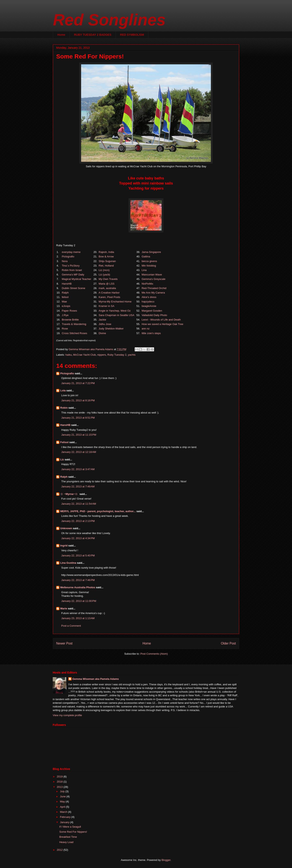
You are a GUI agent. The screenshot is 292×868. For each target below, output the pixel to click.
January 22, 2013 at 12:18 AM (79, 452)
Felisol (65, 442)
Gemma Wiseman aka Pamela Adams (96, 679)
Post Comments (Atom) (154, 654)
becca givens (149, 261)
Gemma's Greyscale (153, 279)
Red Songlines (109, 20)
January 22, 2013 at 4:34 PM (78, 538)
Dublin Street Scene (74, 288)
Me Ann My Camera (153, 293)
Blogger (166, 860)
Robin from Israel (72, 270)
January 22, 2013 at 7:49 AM (78, 486)
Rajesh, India (106, 252)
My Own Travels (108, 279)
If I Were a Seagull (70, 827)
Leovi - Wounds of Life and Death (161, 320)
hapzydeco (148, 302)
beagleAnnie (149, 306)
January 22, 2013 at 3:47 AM (78, 469)
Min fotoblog (149, 266)
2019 (60, 777)
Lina (144, 270)
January (65, 822)
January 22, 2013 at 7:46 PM (78, 580)
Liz (62, 459)
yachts (132, 355)
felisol (65, 297)
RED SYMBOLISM (132, 35)
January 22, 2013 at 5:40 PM (78, 555)
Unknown (66, 528)
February (66, 817)
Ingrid (64, 546)
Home (61, 35)
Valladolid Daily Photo (154, 315)
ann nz (145, 329)
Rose (65, 329)
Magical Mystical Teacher (77, 279)
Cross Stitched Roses (75, 333)
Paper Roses (69, 311)
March (64, 812)
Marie (64, 608)
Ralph (65, 293)
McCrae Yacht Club (85, 355)
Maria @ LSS (107, 284)
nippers (102, 355)
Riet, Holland (106, 266)
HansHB (67, 284)
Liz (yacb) (104, 275)
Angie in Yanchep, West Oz (115, 311)
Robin (64, 408)
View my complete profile (67, 715)
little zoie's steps (151, 333)
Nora (65, 261)
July (63, 791)
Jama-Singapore (151, 252)
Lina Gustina (68, 563)
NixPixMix (147, 284)
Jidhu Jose (105, 324)
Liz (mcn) (104, 270)
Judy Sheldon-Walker (111, 329)
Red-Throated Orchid (154, 288)
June (63, 796)
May (63, 802)
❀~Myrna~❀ (69, 494)
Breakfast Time (68, 837)
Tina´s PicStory (71, 266)
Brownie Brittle (70, 320)
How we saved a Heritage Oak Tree (162, 324)
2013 (60, 787)
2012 (60, 850)
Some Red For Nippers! (73, 832)
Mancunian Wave (152, 275)
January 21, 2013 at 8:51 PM (78, 418)
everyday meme (71, 252)
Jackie (103, 320)
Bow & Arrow (106, 256)
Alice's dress (149, 297)
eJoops (66, 306)
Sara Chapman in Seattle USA (116, 315)
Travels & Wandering (74, 324)
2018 (60, 782)
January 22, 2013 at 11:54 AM (79, 504)
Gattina (146, 256)
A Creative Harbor (109, 293)
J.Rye (65, 315)
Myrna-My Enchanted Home (115, 302)
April (63, 807)
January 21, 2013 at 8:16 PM (78, 400)
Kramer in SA (107, 306)
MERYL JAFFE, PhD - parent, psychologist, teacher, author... (98, 511)
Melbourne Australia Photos (78, 587)
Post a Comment (71, 626)
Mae (64, 302)
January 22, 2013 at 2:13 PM (78, 521)
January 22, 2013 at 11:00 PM (79, 601)
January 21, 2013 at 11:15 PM (79, 435)
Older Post (228, 643)
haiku (69, 355)
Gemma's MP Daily (73, 275)
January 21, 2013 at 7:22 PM (78, 383)
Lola (63, 390)
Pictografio (68, 256)
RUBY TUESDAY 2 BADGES (93, 35)
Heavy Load (66, 842)
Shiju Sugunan (107, 261)
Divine (102, 333)
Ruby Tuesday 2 (117, 355)
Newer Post (64, 643)
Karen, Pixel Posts (109, 297)
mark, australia (107, 288)
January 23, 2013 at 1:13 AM (78, 618)
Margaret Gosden (152, 311)
